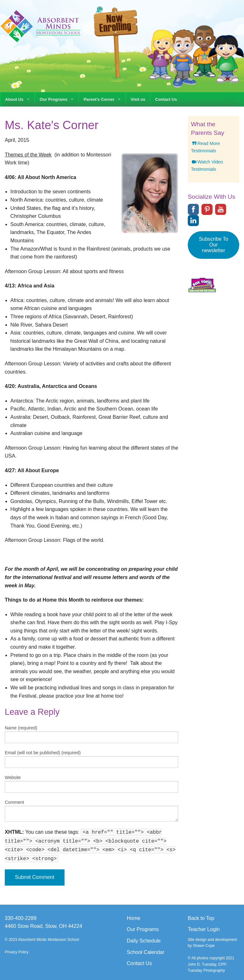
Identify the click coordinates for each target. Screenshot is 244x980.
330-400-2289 (21, 918)
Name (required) (21, 728)
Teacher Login (204, 929)
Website (13, 777)
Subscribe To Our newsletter (213, 245)
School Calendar (146, 952)
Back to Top (201, 918)
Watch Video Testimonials (207, 166)
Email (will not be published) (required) (43, 753)
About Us (14, 99)
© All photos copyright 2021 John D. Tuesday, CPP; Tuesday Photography (211, 964)
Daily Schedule (144, 941)
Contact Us (166, 99)
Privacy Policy (17, 952)
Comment (14, 802)
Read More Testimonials (205, 147)
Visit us (138, 99)
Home (134, 918)
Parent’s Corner (99, 99)
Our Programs (54, 99)
